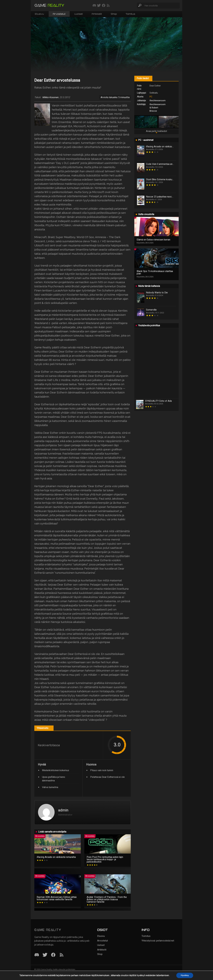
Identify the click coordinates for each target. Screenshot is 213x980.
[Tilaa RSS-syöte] (108, 6)
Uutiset (79, 14)
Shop (114, 14)
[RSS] (62, 955)
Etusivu (39, 14)
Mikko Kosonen (50, 97)
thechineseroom (158, 101)
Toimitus (130, 14)
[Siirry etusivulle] (49, 6)
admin (63, 810)
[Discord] (37, 955)
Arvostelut (59, 14)
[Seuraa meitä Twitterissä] (99, 6)
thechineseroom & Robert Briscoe (158, 108)
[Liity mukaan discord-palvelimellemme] (94, 6)
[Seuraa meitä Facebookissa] (104, 6)
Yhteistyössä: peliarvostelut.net (158, 941)
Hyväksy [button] (185, 975)
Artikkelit (97, 14)
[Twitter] (45, 955)
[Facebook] (53, 955)
